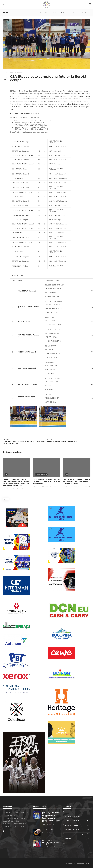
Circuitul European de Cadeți (77, 834)
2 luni (44, 833)
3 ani (48, 487)
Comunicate (77, 838)
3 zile (44, 825)
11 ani (79, 487)
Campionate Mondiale (41, 474)
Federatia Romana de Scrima (10, 489)
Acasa (41, 13)
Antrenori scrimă (77, 812)
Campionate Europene (77, 821)
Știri (46, 13)
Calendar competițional (77, 816)
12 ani (18, 489)
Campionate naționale (16, 73)
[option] (16, 474)
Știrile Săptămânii (54, 13)
